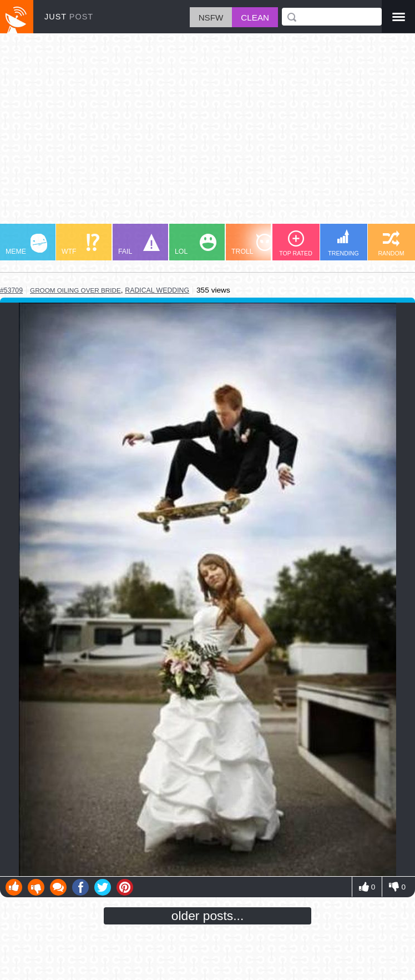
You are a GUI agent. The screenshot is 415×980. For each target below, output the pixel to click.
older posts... (208, 916)
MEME (26, 245)
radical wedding (157, 290)
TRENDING (343, 243)
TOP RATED (296, 243)
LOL (196, 245)
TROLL (252, 245)
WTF (80, 245)
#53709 (11, 290)
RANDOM (391, 243)
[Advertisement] (207, 134)
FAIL (139, 245)
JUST (69, 17)
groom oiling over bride (75, 290)
